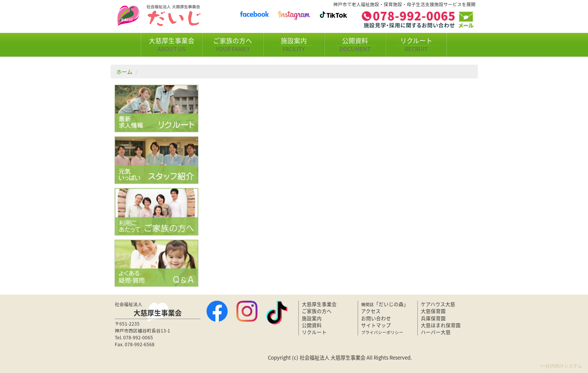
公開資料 (355, 45)
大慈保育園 (433, 311)
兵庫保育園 (433, 318)
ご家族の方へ (233, 45)
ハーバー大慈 (436, 332)
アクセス (371, 311)
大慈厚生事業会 (171, 45)
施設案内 (294, 45)
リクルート (416, 45)
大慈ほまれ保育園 (441, 325)
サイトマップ (376, 325)
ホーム (124, 72)
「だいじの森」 (385, 304)
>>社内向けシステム (561, 366)
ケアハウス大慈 (438, 304)
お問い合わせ (376, 318)
